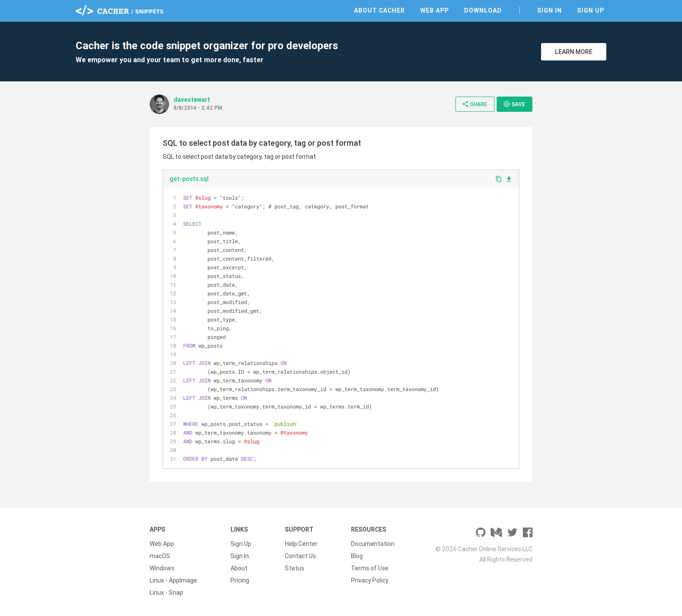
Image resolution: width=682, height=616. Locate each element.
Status (294, 568)
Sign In (550, 10)
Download (483, 10)
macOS (160, 556)
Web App (435, 10)
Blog (357, 556)
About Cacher (379, 10)
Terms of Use (370, 568)
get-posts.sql (189, 179)
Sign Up (591, 10)
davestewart (192, 100)
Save (514, 104)
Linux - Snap (166, 593)
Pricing (240, 580)
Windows (162, 568)
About (239, 568)
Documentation (373, 544)
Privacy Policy (370, 580)
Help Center (301, 544)
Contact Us (300, 556)
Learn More (574, 52)
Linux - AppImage (173, 580)
